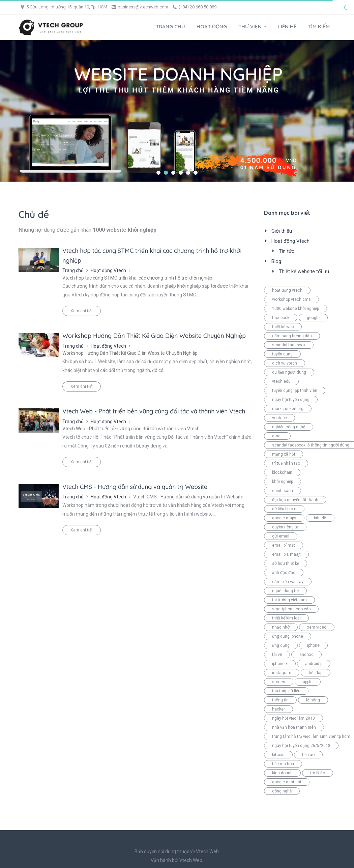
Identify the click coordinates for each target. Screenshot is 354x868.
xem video (317, 627)
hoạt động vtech (287, 290)
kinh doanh (282, 773)
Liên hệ (287, 26)
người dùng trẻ (285, 591)
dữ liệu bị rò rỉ (284, 509)
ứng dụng (281, 645)
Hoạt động (212, 26)
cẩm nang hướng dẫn (292, 336)
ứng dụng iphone (288, 636)
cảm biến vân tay (288, 582)
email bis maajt (286, 554)
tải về (277, 655)
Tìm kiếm (319, 26)
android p (314, 664)
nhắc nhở (281, 627)
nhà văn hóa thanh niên (294, 727)
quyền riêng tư (285, 527)
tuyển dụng (282, 354)
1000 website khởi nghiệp (296, 309)
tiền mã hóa (283, 764)
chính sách (283, 491)
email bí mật (284, 545)
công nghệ (282, 791)
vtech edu (281, 381)
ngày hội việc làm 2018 (293, 718)
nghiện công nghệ (289, 427)
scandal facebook (289, 345)
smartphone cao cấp (291, 609)
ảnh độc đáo (284, 573)
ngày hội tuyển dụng (291, 400)
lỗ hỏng (313, 700)
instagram (282, 673)
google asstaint (287, 782)
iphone (313, 645)
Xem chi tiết (82, 311)
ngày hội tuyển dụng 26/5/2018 (301, 746)
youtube (279, 418)
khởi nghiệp (283, 482)
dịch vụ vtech (285, 363)
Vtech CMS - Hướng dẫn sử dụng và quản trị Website (135, 487)
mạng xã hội (284, 454)
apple (308, 682)
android (306, 655)
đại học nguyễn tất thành (295, 500)
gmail (277, 436)
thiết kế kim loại (286, 618)
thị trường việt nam (289, 600)
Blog (276, 261)
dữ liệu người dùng (289, 372)
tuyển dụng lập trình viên (295, 390)
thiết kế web (283, 327)
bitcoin (278, 755)
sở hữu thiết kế (286, 563)
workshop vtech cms (291, 299)
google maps (284, 518)
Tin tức (287, 251)
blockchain (282, 472)
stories (279, 682)
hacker (278, 709)
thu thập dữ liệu (286, 691)
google (313, 318)
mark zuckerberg (288, 409)
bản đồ (320, 518)
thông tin (280, 700)
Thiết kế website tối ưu (304, 271)
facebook (281, 318)
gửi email (281, 536)
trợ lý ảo (318, 773)
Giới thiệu (282, 231)
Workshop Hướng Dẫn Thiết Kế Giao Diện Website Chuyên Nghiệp (154, 336)
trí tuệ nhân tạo (286, 463)
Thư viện (253, 26)
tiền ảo (308, 755)
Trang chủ (170, 26)
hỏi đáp (316, 673)
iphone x (280, 664)
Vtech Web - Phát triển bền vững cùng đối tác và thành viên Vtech (154, 411)
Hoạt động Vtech (108, 270)
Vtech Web (191, 860)
